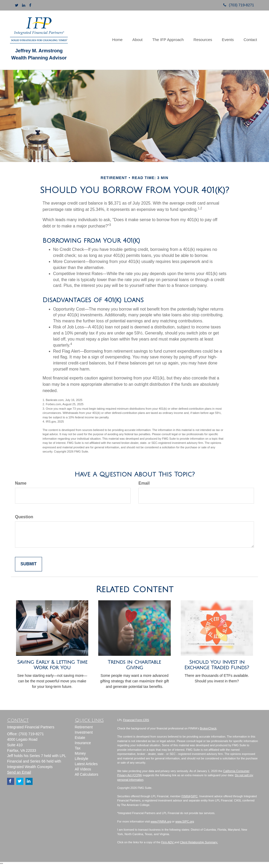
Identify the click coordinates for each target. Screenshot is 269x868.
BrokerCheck (208, 728)
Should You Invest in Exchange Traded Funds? (217, 665)
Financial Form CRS (136, 720)
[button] (141, 40)
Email (144, 483)
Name (21, 483)
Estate (80, 738)
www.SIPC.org (185, 821)
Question (24, 517)
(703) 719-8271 (237, 5)
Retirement (84, 727)
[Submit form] (29, 564)
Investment (84, 732)
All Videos (83, 769)
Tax (78, 748)
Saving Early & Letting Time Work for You (52, 665)
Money (80, 753)
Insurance (83, 743)
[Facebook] (30, 5)
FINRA (186, 796)
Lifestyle (82, 759)
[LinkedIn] (24, 5)
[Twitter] (17, 5)
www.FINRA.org (161, 821)
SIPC (194, 796)
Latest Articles (86, 764)
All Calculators (87, 774)
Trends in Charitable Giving (134, 665)
